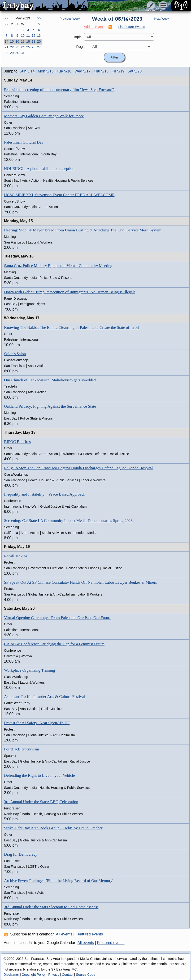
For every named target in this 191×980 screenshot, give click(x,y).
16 (17, 41)
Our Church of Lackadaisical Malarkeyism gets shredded (50, 380)
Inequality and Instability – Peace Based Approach (45, 494)
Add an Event (94, 27)
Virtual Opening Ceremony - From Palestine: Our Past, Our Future (58, 618)
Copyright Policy (34, 975)
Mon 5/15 (46, 71)
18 (28, 41)
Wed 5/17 (82, 71)
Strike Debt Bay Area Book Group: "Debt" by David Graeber (53, 828)
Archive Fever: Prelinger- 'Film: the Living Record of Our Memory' (59, 881)
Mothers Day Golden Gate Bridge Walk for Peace (44, 116)
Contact (68, 975)
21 (7, 47)
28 (7, 53)
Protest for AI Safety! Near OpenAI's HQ (37, 723)
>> (39, 18)
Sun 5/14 (27, 71)
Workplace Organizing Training (30, 670)
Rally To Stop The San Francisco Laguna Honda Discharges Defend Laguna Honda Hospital (78, 468)
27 (39, 47)
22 (12, 47)
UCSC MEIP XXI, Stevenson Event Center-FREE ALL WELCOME (59, 195)
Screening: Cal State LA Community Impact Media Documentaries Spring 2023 (68, 521)
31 (23, 53)
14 (7, 41)
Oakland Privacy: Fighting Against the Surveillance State (50, 406)
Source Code (86, 975)
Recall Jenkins (16, 556)
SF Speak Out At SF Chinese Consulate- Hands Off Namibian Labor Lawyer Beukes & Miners (80, 582)
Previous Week (70, 19)
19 (34, 41)
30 (17, 53)
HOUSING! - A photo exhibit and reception (39, 169)
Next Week (162, 19)
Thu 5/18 (101, 71)
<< (6, 18)
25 (28, 47)
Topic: (78, 37)
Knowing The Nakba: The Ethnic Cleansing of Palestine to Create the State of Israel (72, 327)
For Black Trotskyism (22, 749)
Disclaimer (11, 975)
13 (39, 36)
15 (12, 41)
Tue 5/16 (64, 71)
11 (28, 36)
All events (64, 934)
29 (12, 53)
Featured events (89, 934)
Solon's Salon (15, 354)
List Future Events (132, 27)
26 (34, 47)
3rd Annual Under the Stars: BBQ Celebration (41, 802)
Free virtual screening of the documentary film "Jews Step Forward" (59, 90)
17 (23, 41)
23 (17, 47)
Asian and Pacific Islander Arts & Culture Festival (44, 697)
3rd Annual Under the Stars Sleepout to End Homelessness (51, 907)
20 (39, 41)
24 (23, 47)
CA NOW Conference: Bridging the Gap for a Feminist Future (54, 644)
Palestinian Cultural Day (24, 142)
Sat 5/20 (135, 71)
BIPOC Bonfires (17, 442)
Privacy (54, 975)
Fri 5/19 (118, 71)
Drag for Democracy (21, 854)
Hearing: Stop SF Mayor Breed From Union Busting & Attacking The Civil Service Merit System (83, 230)
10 (23, 36)
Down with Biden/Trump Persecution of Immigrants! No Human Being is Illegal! (70, 292)
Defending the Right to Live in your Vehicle (39, 775)
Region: (82, 47)
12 (34, 36)
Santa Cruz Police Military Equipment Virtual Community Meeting (58, 266)
